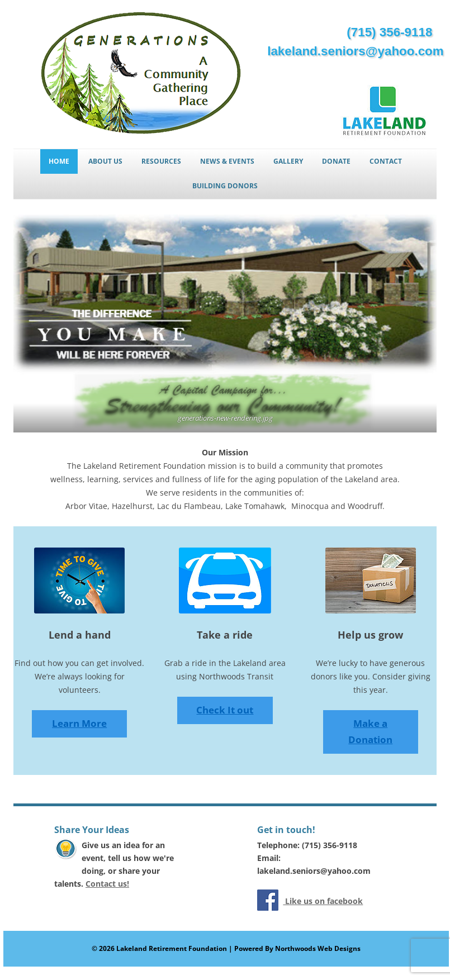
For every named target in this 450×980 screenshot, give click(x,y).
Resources (161, 161)
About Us (105, 161)
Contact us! (107, 884)
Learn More (79, 723)
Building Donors (225, 186)
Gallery (288, 161)
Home (59, 161)
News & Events (227, 161)
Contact (386, 161)
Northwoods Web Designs (318, 948)
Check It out (225, 710)
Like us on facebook (323, 901)
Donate (336, 161)
